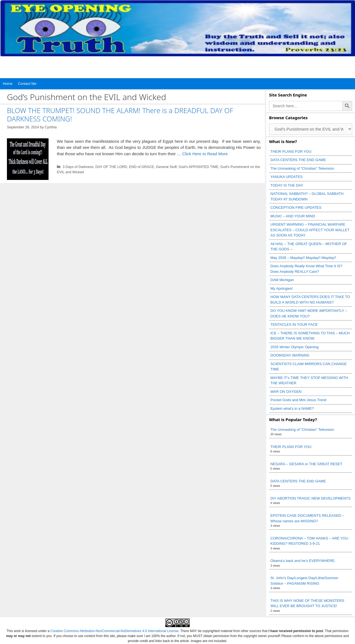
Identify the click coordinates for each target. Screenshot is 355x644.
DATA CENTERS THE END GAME (298, 160)
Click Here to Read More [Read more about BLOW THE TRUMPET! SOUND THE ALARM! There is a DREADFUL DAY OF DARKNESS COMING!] (205, 154)
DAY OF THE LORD (111, 167)
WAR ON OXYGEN (286, 392)
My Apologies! (282, 288)
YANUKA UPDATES (286, 177)
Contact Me (27, 84)
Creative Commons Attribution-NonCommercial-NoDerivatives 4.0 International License (115, 631)
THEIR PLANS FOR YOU (291, 152)
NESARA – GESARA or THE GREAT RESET (306, 464)
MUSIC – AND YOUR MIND (293, 216)
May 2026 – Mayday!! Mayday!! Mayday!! (303, 258)
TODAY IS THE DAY (287, 185)
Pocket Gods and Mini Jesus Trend (298, 400)
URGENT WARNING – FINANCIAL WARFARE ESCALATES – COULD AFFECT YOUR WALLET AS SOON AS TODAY (310, 230)
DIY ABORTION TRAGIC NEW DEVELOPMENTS (310, 498)
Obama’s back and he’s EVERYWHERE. (303, 561)
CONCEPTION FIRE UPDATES (296, 208)
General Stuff (166, 167)
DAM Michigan (282, 280)
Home (8, 84)
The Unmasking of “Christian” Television (302, 168)
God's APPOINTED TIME (198, 167)
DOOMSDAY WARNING (290, 355)
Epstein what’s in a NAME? (292, 408)
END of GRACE (141, 167)
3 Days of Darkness (78, 167)
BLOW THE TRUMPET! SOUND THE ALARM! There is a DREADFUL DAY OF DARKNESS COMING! (120, 114)
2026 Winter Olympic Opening (294, 347)
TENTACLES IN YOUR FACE (294, 324)
